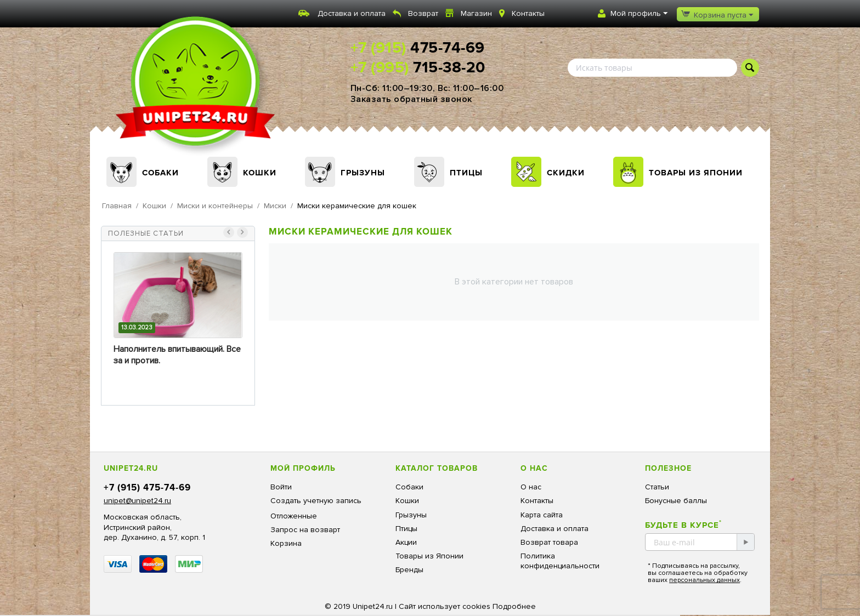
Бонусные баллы (676, 501)
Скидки (566, 173)
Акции (406, 542)
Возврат (423, 13)
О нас (531, 487)
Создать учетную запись (316, 501)
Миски (275, 206)
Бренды (409, 570)
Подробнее (514, 606)
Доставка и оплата (352, 13)
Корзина (286, 543)
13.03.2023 (137, 327)
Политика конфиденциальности (560, 561)
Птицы (466, 173)
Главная (117, 206)
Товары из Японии (696, 173)
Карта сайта (542, 515)
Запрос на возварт (305, 530)
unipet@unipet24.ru (137, 501)
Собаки (160, 173)
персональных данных (705, 580)
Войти (281, 487)
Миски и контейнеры (215, 206)
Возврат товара (549, 542)
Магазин (476, 13)
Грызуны (363, 173)
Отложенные (294, 516)
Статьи (657, 487)
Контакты (528, 13)
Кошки (260, 173)
